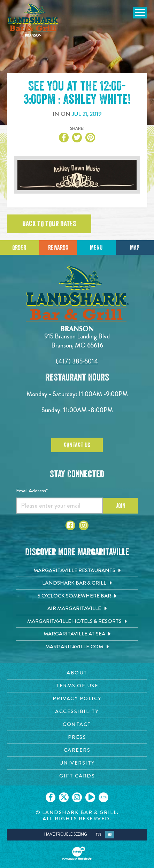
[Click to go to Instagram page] (84, 525)
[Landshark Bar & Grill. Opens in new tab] (77, 583)
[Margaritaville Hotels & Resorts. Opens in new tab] (77, 621)
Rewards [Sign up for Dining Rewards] (58, 248)
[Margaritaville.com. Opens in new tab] (77, 647)
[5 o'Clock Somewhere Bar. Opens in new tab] (77, 596)
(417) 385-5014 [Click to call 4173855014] (77, 361)
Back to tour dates (49, 224)
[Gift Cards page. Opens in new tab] (77, 776)
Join (120, 506)
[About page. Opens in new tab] (77, 673)
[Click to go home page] (33, 20)
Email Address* (32, 491)
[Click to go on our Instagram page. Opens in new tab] (77, 797)
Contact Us (77, 445)
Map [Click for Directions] (135, 248)
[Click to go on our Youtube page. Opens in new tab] (90, 797)
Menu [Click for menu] (96, 248)
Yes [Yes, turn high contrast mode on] (98, 834)
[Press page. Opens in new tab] (77, 737)
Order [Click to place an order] (19, 248)
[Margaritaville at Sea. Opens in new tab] (77, 634)
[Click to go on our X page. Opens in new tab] (64, 797)
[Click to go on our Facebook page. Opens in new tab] (51, 797)
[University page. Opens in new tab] (77, 763)
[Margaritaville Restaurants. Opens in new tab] (77, 571)
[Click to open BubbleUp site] (77, 853)
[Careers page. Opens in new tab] (77, 750)
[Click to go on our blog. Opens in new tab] (103, 797)
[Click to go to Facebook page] (70, 525)
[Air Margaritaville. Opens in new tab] (77, 609)
